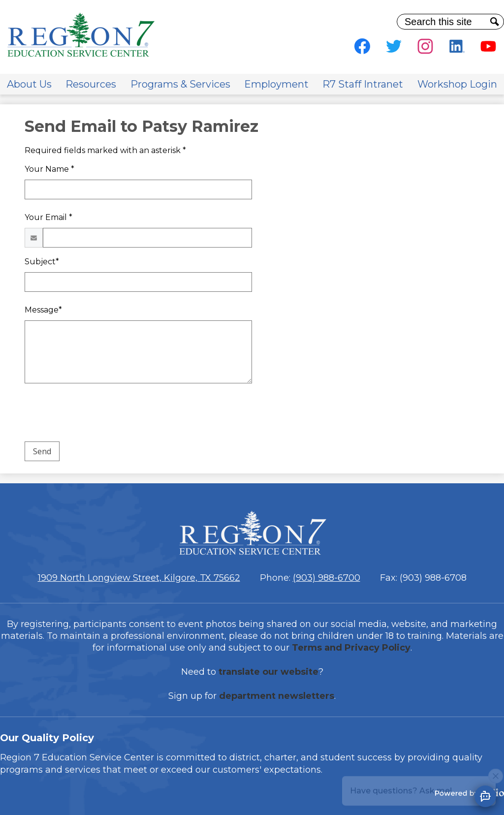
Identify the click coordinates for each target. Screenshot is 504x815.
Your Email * (48, 217)
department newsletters (277, 696)
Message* (43, 310)
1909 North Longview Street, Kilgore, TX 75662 (139, 578)
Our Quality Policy (47, 738)
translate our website (268, 672)
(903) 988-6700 (327, 578)
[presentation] (99, 414)
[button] (29, 84)
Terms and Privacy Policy (351, 648)
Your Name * (49, 169)
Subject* (42, 262)
